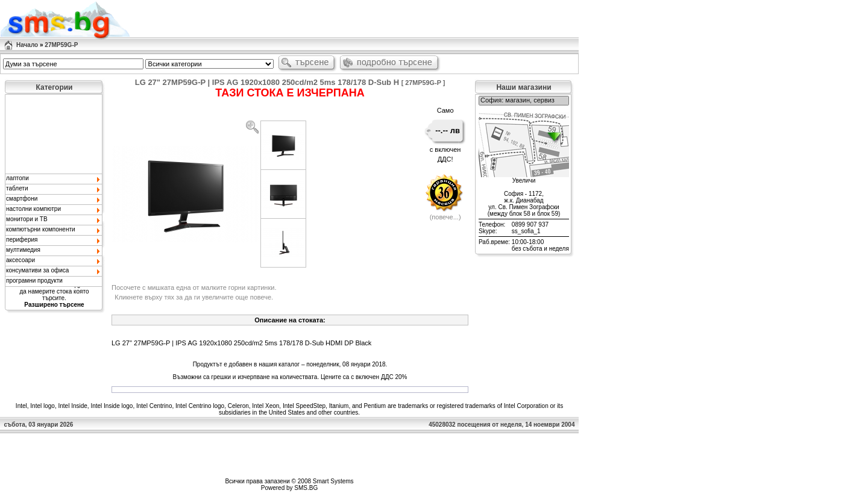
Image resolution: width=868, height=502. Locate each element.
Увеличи (524, 180)
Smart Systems (333, 481)
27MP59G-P (61, 45)
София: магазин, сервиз (524, 101)
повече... (445, 217)
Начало (27, 45)
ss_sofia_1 (526, 231)
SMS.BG (306, 488)
